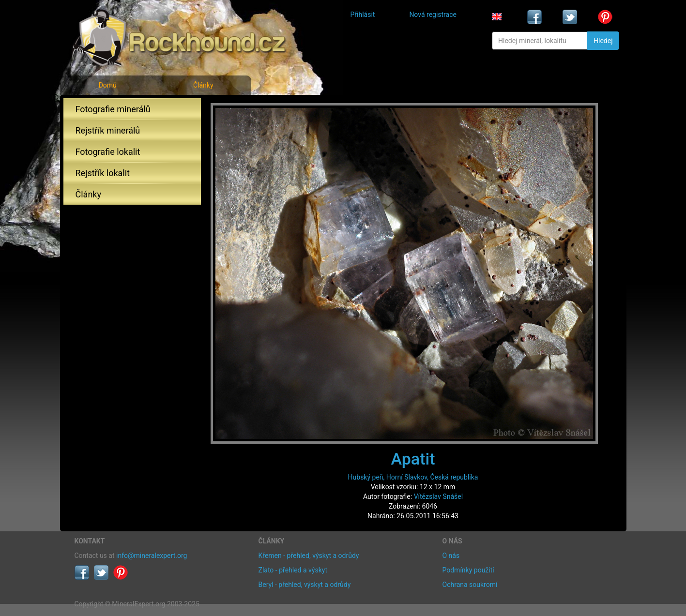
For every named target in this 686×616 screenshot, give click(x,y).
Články (203, 85)
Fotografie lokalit (108, 152)
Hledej (603, 41)
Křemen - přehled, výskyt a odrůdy (309, 556)
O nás (451, 556)
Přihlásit (363, 15)
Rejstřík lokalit (103, 173)
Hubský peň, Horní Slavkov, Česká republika (413, 477)
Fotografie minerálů (113, 109)
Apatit (413, 459)
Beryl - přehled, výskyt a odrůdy (305, 585)
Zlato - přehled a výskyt (293, 570)
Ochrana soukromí (470, 585)
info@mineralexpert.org (152, 556)
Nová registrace (433, 15)
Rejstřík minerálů (108, 130)
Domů (108, 85)
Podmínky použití (468, 570)
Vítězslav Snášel (438, 496)
